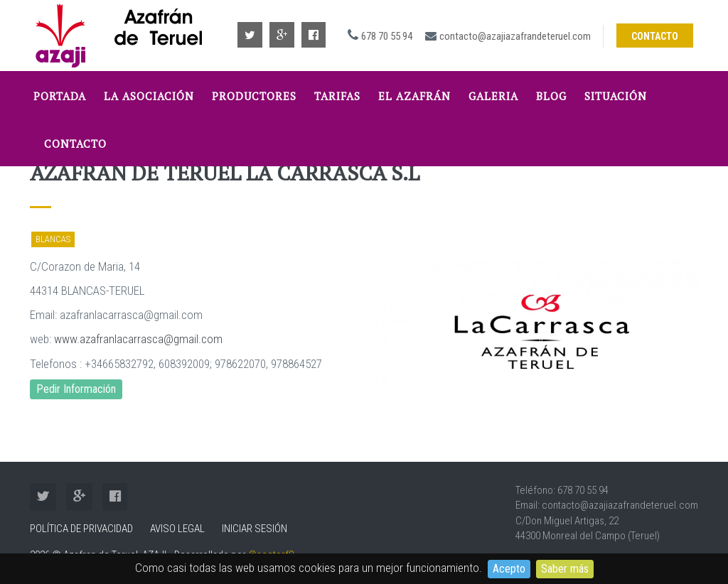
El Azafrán (414, 96)
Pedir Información (76, 389)
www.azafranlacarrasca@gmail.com (138, 339)
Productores (254, 96)
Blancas (53, 239)
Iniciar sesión (255, 529)
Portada (60, 96)
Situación (616, 96)
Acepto (509, 569)
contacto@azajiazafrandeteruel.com (515, 36)
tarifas (337, 96)
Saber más (565, 569)
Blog (551, 96)
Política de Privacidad (81, 529)
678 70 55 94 (387, 36)
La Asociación (149, 96)
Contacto (655, 36)
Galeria (493, 96)
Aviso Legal (177, 529)
